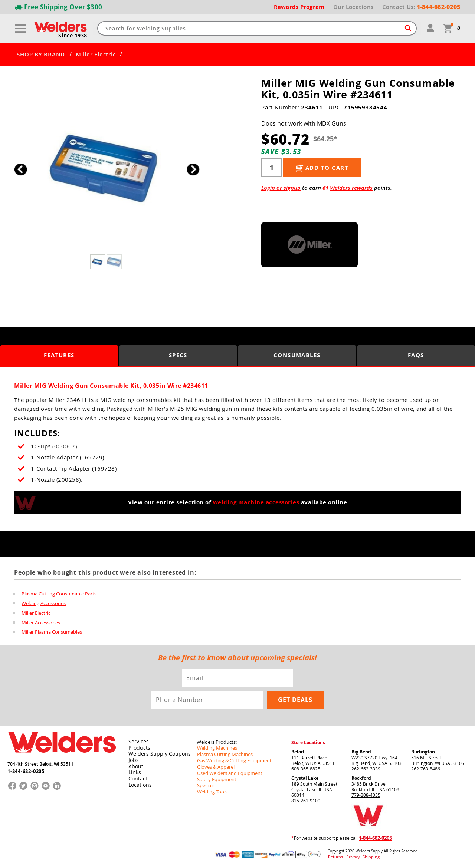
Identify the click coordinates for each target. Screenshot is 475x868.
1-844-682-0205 (26, 770)
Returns (335, 856)
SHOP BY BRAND (41, 55)
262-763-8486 (426, 768)
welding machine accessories (256, 502)
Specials (205, 783)
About (135, 765)
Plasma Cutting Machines (223, 753)
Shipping (366, 856)
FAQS (416, 355)
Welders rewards (351, 188)
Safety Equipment (215, 777)
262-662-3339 (366, 768)
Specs (178, 355)
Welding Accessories (44, 603)
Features (59, 355)
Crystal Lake (305, 778)
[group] (107, 167)
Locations (139, 783)
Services (137, 741)
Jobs (133, 759)
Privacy (351, 856)
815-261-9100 (306, 800)
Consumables (297, 355)
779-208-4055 (366, 795)
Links (134, 771)
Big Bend (361, 751)
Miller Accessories (41, 623)
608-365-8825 (306, 768)
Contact (137, 777)
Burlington (423, 751)
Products (138, 747)
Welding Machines (216, 747)
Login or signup (281, 188)
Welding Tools (211, 789)
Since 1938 (73, 36)
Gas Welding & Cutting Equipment (232, 759)
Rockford (361, 778)
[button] (193, 169)
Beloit (298, 751)
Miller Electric (96, 55)
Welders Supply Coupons (156, 753)
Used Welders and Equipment (227, 771)
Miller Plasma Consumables (52, 632)
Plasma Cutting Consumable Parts (59, 594)
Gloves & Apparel (215, 765)
